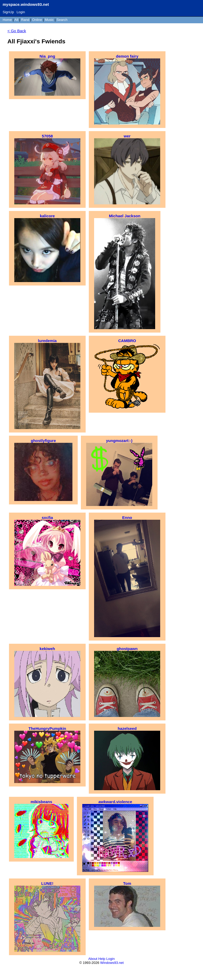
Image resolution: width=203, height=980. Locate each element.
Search (62, 20)
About (93, 959)
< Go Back (17, 31)
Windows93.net (112, 963)
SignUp (8, 12)
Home (7, 20)
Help (102, 959)
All (17, 20)
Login (21, 12)
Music (49, 20)
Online (37, 20)
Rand (25, 20)
